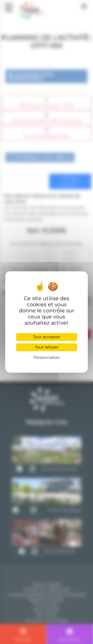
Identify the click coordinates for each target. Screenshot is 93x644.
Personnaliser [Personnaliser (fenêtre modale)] (47, 357)
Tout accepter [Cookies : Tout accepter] (46, 337)
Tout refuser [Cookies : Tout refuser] (47, 347)
